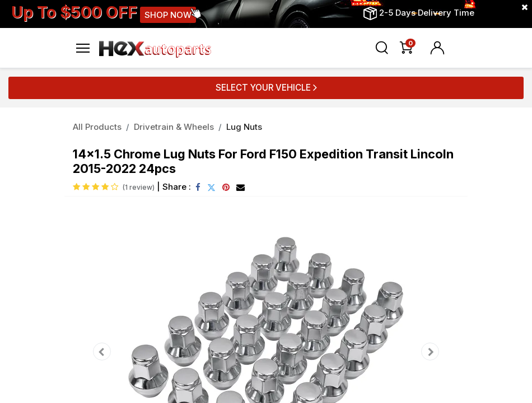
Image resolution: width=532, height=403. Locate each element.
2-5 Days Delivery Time (427, 13)
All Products (97, 127)
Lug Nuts (244, 127)
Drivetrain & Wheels (174, 127)
